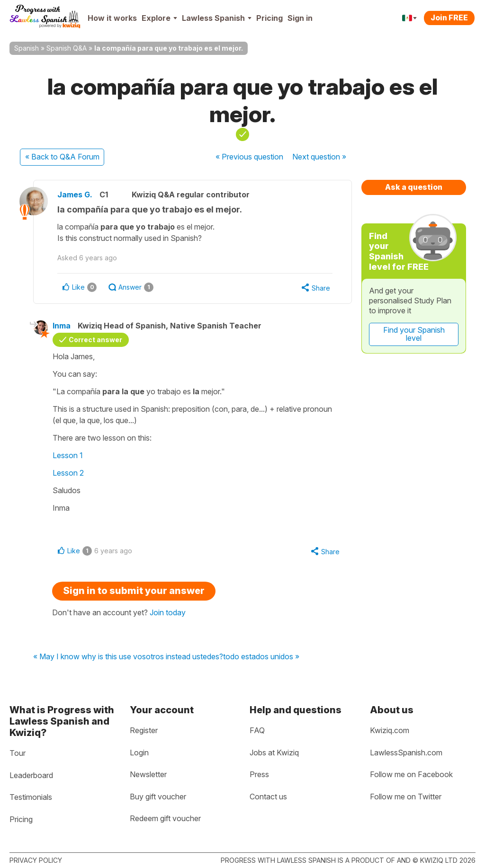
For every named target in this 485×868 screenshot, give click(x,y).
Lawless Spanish (217, 18)
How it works (112, 18)
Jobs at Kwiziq (274, 753)
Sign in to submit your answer (134, 591)
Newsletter (148, 774)
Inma (62, 326)
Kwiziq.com (390, 730)
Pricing (269, 18)
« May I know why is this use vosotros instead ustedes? (128, 657)
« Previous (249, 157)
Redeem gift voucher (165, 818)
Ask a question (414, 187)
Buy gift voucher (158, 797)
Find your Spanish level (414, 334)
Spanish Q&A (67, 48)
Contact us (268, 797)
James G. (75, 195)
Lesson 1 (68, 455)
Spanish (27, 48)
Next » (319, 157)
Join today (168, 612)
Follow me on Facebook (411, 774)
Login (139, 753)
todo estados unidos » (261, 657)
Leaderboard (31, 775)
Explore (159, 18)
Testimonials (31, 797)
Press (259, 774)
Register (144, 730)
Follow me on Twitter (406, 797)
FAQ (257, 730)
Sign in (300, 18)
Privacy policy (36, 860)
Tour (18, 753)
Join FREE (449, 18)
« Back (62, 157)
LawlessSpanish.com (406, 753)
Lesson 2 (68, 473)
